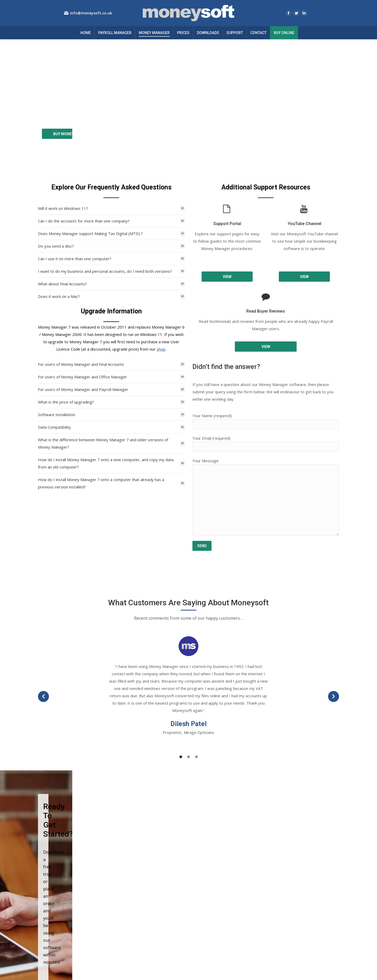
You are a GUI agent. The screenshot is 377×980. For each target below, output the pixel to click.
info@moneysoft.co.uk (91, 13)
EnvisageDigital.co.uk (322, 971)
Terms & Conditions (212, 886)
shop (161, 317)
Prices (122, 900)
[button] (43, 664)
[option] (188, 654)
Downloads (126, 879)
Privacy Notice (207, 879)
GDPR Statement (210, 900)
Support (123, 886)
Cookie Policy (206, 893)
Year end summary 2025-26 (297, 879)
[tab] (111, 176)
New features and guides (295, 886)
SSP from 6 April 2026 (292, 893)
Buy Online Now (130, 893)
